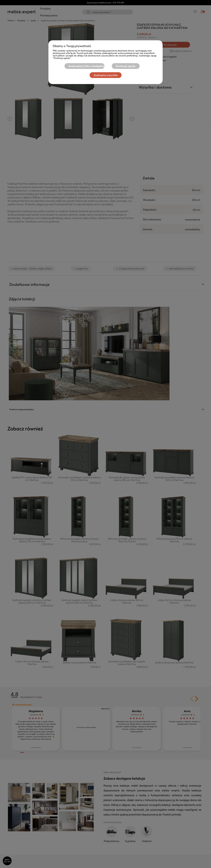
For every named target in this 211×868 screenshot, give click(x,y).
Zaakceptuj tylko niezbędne (86, 66)
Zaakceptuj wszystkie (106, 75)
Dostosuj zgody (126, 66)
